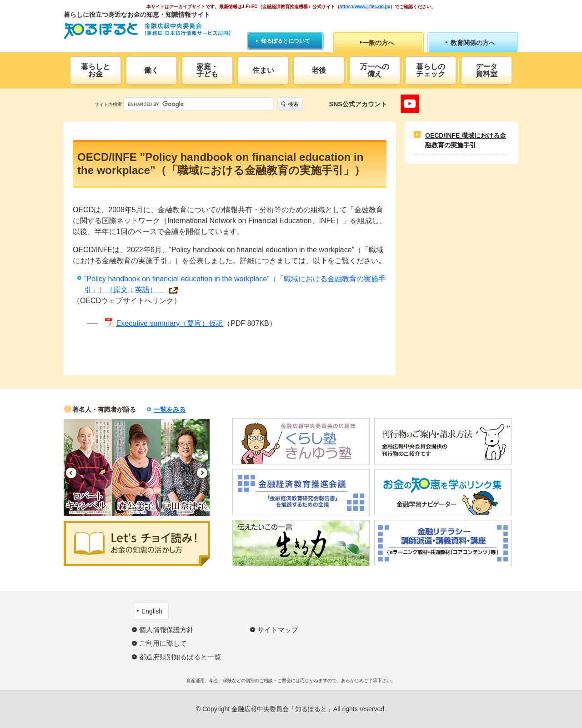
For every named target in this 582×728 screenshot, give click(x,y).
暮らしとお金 (95, 70)
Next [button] (202, 473)
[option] (88, 468)
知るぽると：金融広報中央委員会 (147, 31)
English (152, 611)
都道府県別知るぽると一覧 (180, 657)
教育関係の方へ (473, 43)
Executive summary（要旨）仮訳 (170, 323)
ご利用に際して (163, 643)
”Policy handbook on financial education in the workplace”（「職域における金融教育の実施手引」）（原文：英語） (235, 284)
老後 (319, 70)
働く (151, 70)
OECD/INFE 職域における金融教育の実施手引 (466, 140)
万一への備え (375, 70)
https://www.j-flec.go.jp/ (365, 7)
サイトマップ (278, 630)
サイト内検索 (108, 104)
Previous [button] (71, 473)
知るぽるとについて (286, 41)
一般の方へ (378, 43)
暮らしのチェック (431, 70)
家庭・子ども (207, 70)
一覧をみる (170, 409)
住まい (263, 70)
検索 (293, 104)
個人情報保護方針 (166, 630)
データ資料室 (487, 70)
